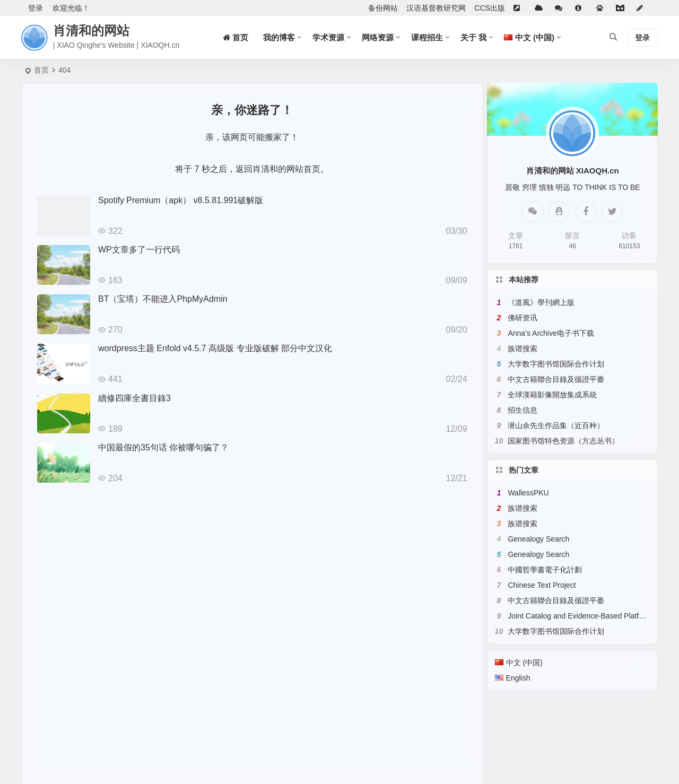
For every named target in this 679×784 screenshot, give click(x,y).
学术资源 (328, 37)
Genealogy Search (538, 539)
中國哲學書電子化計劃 (545, 570)
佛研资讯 (523, 318)
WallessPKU (528, 493)
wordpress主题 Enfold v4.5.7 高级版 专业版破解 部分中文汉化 (215, 348)
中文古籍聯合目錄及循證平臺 (556, 379)
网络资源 (378, 37)
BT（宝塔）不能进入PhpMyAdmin (163, 299)
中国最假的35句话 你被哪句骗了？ (163, 447)
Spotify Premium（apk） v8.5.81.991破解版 (181, 200)
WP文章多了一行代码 (139, 250)
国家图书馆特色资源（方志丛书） (563, 441)
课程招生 (427, 37)
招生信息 (523, 410)
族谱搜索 (523, 349)
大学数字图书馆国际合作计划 (556, 364)
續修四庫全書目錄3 (134, 398)
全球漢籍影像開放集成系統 (552, 395)
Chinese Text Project (542, 585)
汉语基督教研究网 (436, 8)
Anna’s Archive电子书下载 (551, 333)
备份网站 (383, 8)
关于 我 (473, 37)
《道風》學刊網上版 (541, 302)
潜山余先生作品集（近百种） (556, 425)
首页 (41, 70)
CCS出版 (490, 8)
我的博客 (279, 37)
